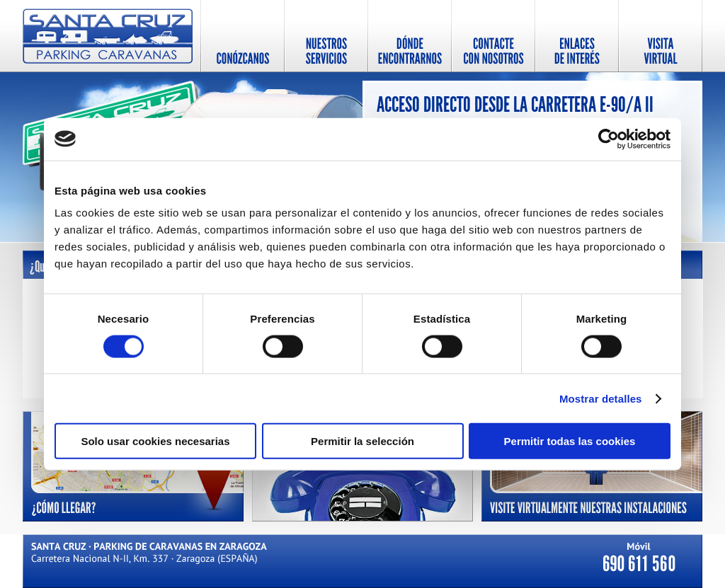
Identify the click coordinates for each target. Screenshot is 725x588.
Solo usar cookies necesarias (155, 441)
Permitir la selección (362, 441)
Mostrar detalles (601, 398)
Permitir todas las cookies (570, 441)
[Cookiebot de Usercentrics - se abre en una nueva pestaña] (609, 139)
